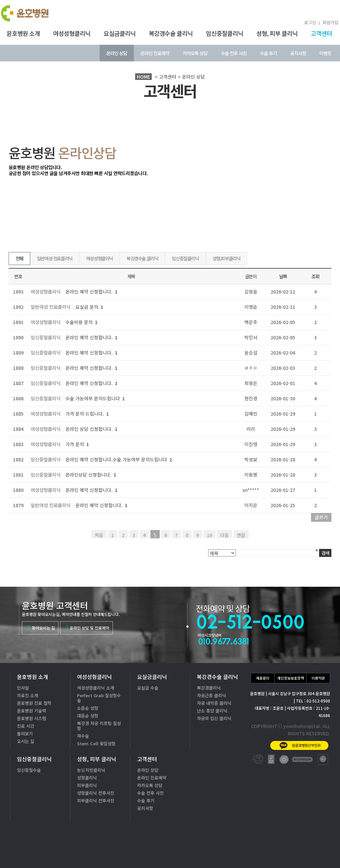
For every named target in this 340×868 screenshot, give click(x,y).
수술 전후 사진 (234, 53)
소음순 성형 (88, 708)
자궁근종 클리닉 (212, 695)
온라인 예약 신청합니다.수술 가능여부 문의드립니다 (119, 459)
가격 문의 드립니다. (87, 414)
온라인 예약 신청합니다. (91, 292)
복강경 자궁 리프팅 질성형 (99, 726)
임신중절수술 (29, 770)
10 (210, 535)
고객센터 (321, 33)
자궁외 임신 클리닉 (214, 718)
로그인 (310, 22)
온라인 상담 (117, 53)
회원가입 (330, 22)
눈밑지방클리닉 (91, 770)
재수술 (83, 736)
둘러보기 (25, 734)
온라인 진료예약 (155, 53)
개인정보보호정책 (291, 678)
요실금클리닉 (120, 33)
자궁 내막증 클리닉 (214, 703)
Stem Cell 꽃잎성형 (96, 743)
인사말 (23, 688)
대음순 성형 (88, 716)
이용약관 (318, 678)
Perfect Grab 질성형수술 (99, 698)
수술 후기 (268, 53)
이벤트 (325, 53)
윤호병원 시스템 (32, 718)
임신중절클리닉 (224, 33)
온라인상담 (313, 851)
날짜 (283, 276)
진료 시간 (26, 726)
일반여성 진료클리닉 (55, 258)
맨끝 (241, 535)
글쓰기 (321, 517)
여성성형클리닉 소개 (96, 688)
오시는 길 (26, 741)
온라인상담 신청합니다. (91, 475)
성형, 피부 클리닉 (277, 33)
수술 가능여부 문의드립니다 (95, 398)
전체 (19, 258)
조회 (315, 276)
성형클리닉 (87, 778)
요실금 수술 (148, 688)
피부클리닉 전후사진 (96, 801)
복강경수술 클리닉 (171, 33)
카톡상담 (267, 851)
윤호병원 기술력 (32, 711)
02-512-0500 (287, 830)
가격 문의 (77, 444)
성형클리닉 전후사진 (96, 793)
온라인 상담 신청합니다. (91, 429)
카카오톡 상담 (195, 53)
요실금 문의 (89, 307)
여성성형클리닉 (72, 33)
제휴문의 (263, 678)
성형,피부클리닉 (226, 258)
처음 (99, 535)
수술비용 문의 (82, 322)
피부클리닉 (87, 785)
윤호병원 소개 (23, 33)
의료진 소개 (28, 695)
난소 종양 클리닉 (212, 711)
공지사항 (298, 53)
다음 (224, 535)
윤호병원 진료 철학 (34, 703)
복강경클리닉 (209, 688)
